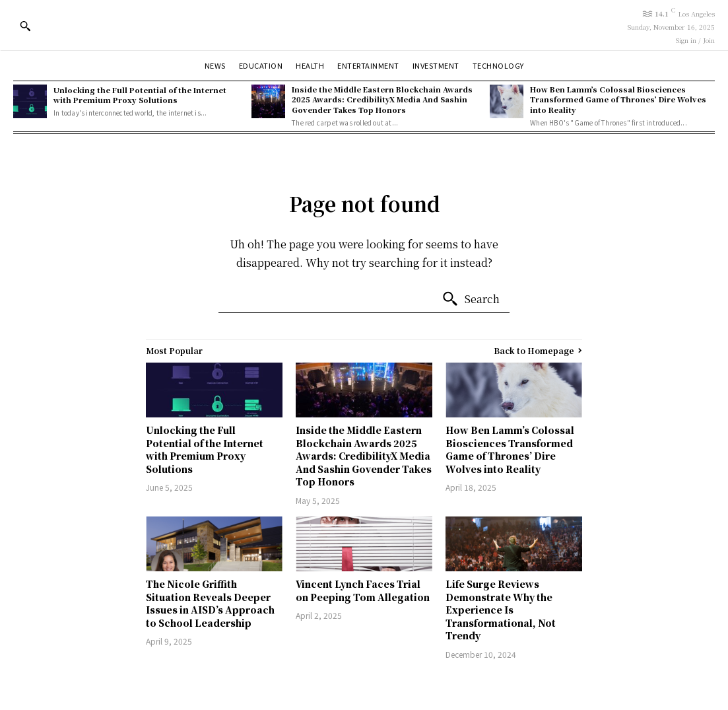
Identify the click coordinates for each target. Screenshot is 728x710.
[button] (25, 26)
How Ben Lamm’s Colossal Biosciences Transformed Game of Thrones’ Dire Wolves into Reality (618, 99)
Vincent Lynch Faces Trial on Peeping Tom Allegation (363, 590)
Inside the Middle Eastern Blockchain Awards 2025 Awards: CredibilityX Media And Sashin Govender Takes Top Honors (382, 99)
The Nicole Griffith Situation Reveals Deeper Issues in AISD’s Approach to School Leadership (210, 603)
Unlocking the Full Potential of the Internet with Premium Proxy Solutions (140, 95)
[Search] (471, 299)
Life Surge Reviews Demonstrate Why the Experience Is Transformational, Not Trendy (501, 610)
